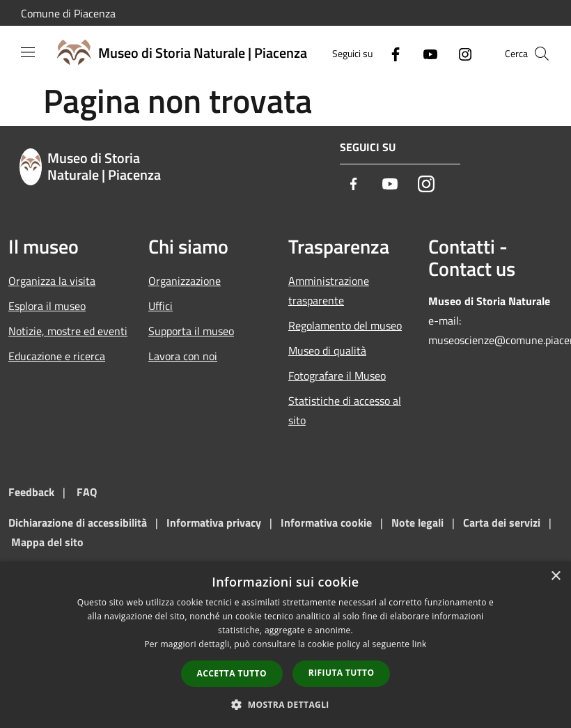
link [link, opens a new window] (420, 644)
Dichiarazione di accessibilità (78, 522)
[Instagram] (460, 53)
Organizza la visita (52, 281)
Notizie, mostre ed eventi (68, 331)
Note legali (417, 522)
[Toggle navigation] (28, 52)
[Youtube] (425, 53)
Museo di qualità (327, 350)
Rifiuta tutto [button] (342, 673)
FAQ (87, 492)
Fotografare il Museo (337, 375)
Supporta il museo (191, 331)
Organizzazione (185, 281)
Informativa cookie (326, 522)
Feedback (31, 492)
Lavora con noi (183, 356)
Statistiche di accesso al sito (345, 410)
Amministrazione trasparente (329, 291)
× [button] (555, 576)
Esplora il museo (47, 306)
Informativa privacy (214, 522)
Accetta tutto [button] (232, 673)
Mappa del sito (47, 542)
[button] (285, 704)
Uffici (161, 306)
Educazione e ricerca (57, 356)
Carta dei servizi (502, 522)
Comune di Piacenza (68, 13)
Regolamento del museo (345, 325)
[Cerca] (542, 54)
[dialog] (285, 645)
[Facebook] (390, 53)
